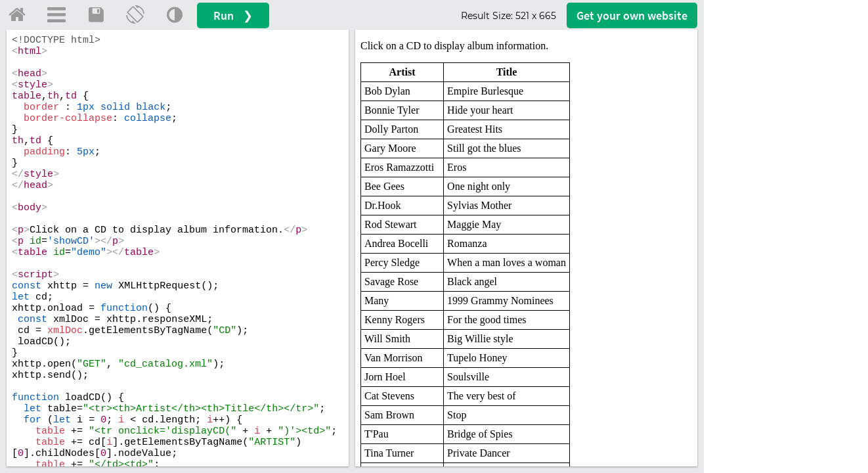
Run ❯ (233, 15)
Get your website (632, 15)
